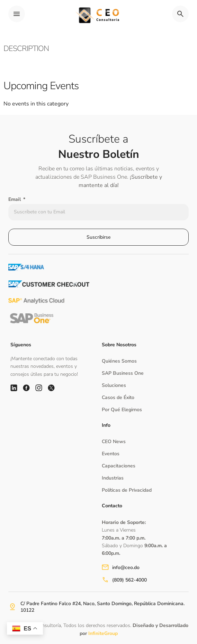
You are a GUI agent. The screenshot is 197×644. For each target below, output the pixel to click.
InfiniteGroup (103, 633)
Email (15, 199)
